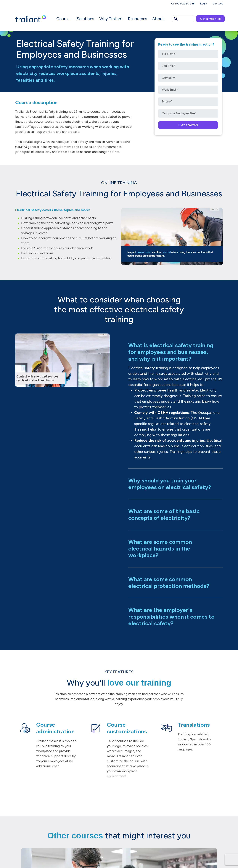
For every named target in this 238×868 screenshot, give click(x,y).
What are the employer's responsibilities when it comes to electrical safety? (171, 617)
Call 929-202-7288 (183, 4)
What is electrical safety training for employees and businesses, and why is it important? (171, 352)
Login (204, 4)
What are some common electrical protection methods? (169, 583)
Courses (64, 19)
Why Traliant (111, 19)
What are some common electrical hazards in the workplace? (160, 549)
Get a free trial (210, 19)
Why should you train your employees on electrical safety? (170, 484)
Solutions (85, 19)
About (158, 19)
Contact (218, 4)
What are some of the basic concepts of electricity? (164, 515)
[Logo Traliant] (31, 19)
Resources (138, 19)
